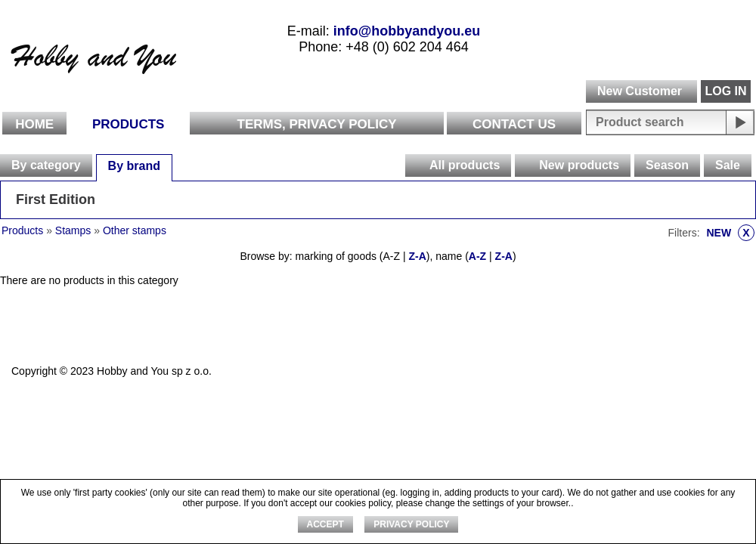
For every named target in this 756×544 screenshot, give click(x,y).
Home (34, 124)
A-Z (477, 256)
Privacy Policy (411, 524)
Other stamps (135, 230)
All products (465, 165)
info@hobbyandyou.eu (407, 31)
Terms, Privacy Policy (317, 124)
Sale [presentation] (728, 165)
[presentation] (417, 165)
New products (579, 165)
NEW (730, 233)
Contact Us (514, 124)
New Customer (640, 91)
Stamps (73, 230)
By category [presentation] (46, 165)
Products (128, 124)
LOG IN (725, 91)
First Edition (56, 199)
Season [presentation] (667, 165)
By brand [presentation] (134, 166)
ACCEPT (325, 524)
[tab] (46, 165)
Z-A (417, 256)
